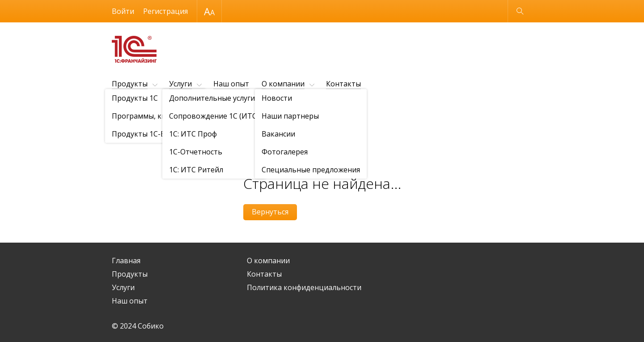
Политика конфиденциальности (304, 287)
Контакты (343, 84)
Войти (123, 11)
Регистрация (165, 11)
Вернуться (270, 212)
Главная (126, 261)
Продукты (130, 84)
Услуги (180, 84)
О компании (283, 84)
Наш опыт (231, 84)
